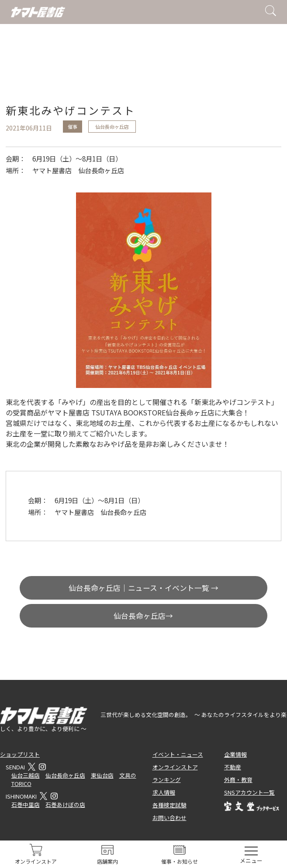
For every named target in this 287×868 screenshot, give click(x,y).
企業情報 (235, 754)
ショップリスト (20, 754)
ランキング (167, 780)
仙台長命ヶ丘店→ (143, 616)
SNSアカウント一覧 (249, 792)
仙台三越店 (26, 775)
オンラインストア (175, 767)
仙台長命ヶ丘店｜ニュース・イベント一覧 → (143, 588)
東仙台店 (102, 775)
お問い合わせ (169, 818)
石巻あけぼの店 (65, 805)
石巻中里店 (26, 805)
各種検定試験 (169, 805)
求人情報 (164, 792)
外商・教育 (238, 780)
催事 (73, 127)
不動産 (233, 767)
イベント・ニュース (178, 754)
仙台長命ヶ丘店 (112, 127)
